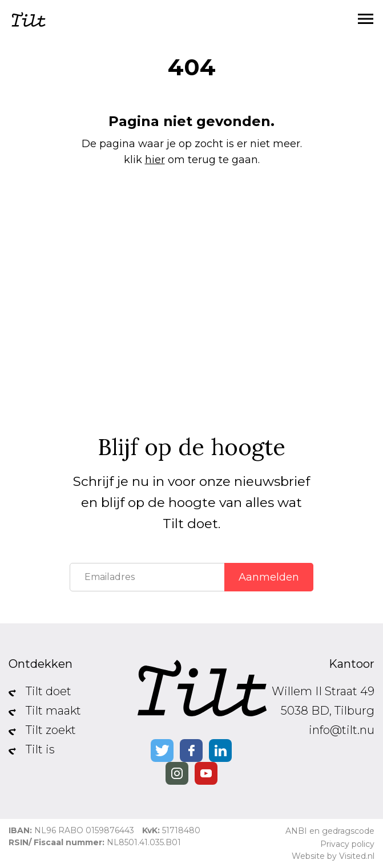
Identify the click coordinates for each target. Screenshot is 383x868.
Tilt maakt (53, 711)
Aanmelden (269, 577)
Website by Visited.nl (333, 856)
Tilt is (40, 749)
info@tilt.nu (342, 730)
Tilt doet (49, 691)
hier (155, 160)
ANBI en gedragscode (330, 831)
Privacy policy (347, 844)
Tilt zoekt (51, 730)
